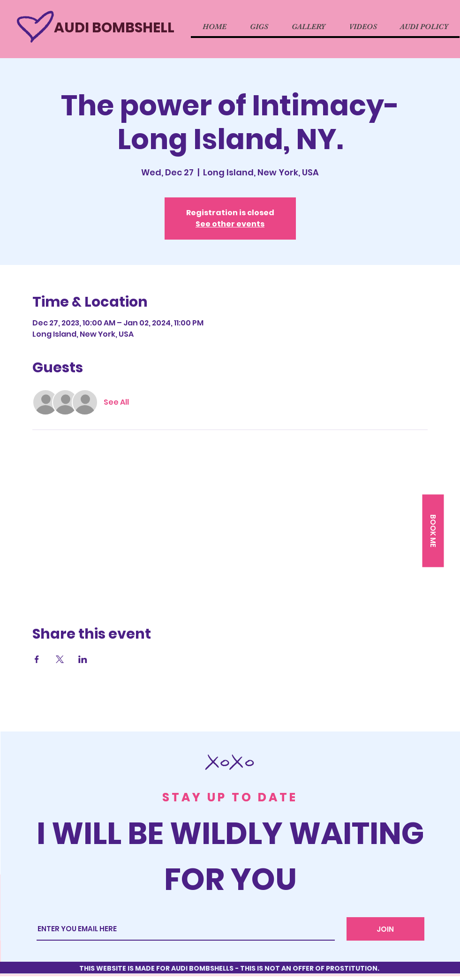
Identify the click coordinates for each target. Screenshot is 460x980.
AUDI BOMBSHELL (114, 28)
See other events (230, 224)
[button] (433, 531)
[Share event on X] (60, 659)
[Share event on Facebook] (37, 659)
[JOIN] (385, 929)
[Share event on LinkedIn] (83, 659)
